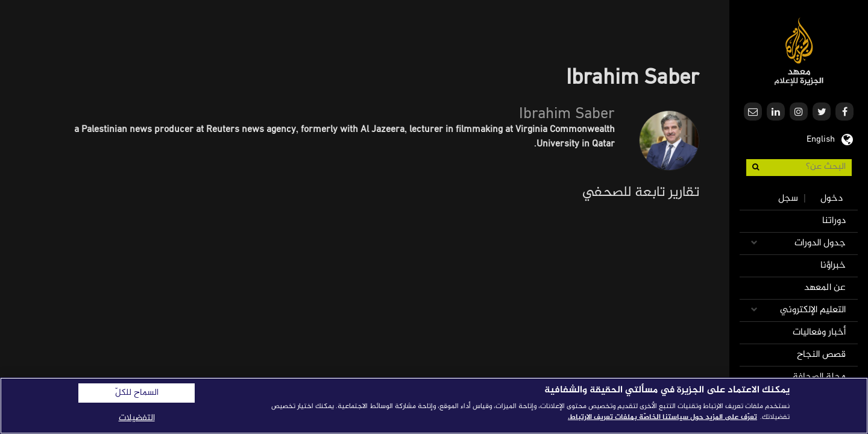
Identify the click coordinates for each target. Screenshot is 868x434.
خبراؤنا (833, 266)
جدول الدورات (820, 243)
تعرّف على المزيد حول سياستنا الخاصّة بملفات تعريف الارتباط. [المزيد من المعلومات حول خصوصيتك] (662, 417)
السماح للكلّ (137, 393)
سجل (788, 199)
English (821, 138)
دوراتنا (834, 221)
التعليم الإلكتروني (813, 310)
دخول (832, 199)
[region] (434, 406)
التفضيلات (137, 418)
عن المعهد (825, 288)
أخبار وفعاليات (819, 332)
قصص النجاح (821, 355)
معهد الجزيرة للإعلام (799, 52)
